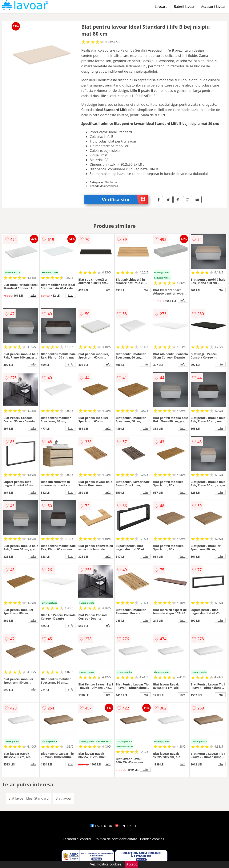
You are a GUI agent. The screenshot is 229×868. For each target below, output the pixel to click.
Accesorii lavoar (213, 7)
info (33, 295)
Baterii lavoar (184, 7)
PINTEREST (126, 826)
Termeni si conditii (77, 839)
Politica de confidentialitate (116, 839)
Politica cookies (152, 839)
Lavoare (161, 7)
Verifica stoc (125, 199)
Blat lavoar (64, 798)
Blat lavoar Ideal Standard (28, 798)
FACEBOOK (101, 826)
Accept (132, 864)
